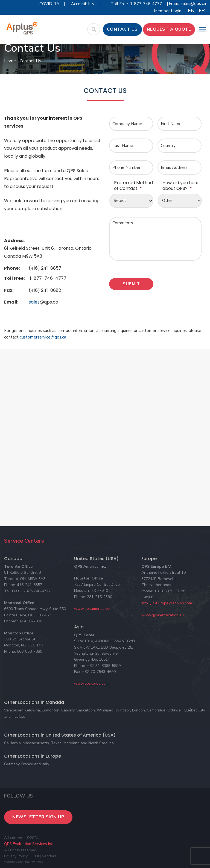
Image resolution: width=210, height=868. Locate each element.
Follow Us (18, 796)
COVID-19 (49, 4)
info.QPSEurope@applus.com (167, 603)
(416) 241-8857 (45, 268)
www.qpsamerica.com (93, 609)
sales (43, 302)
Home (10, 61)
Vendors (49, 856)
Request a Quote (169, 29)
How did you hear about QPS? (181, 186)
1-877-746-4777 (48, 278)
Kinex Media (36, 862)
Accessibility (83, 4)
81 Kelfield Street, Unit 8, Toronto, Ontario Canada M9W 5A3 (48, 252)
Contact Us (122, 29)
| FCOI (34, 856)
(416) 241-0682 (45, 290)
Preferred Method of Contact (133, 186)
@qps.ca (49, 302)
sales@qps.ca (193, 4)
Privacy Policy (16, 856)
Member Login (168, 11)
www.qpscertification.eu (163, 615)
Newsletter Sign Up (38, 817)
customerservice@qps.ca (43, 337)
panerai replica (31, 224)
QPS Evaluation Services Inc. (29, 844)
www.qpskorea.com (91, 683)
